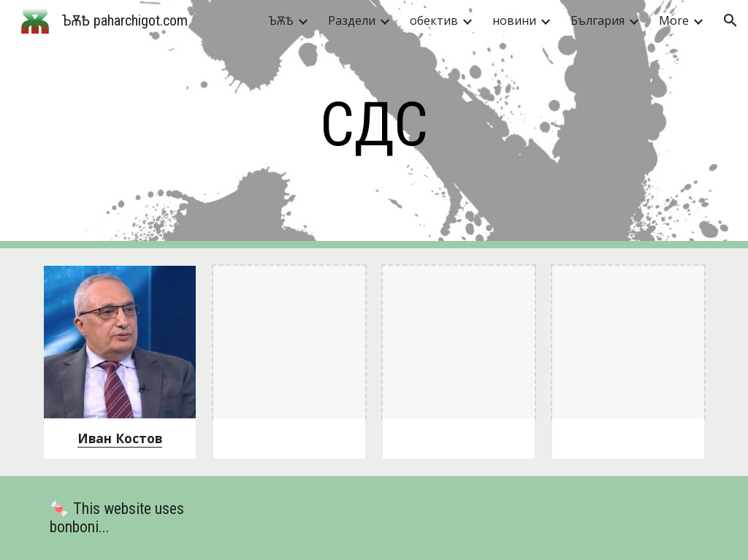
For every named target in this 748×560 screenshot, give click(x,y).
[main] (374, 124)
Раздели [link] (352, 20)
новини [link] (514, 20)
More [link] (674, 20)
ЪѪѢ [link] (281, 20)
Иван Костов (120, 438)
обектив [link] (434, 20)
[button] (730, 20)
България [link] (598, 20)
